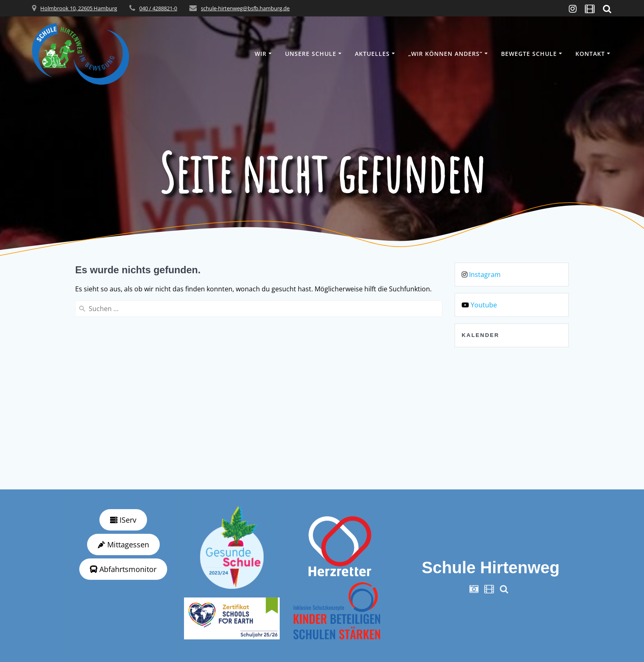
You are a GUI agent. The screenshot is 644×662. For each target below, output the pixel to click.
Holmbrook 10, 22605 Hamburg (79, 8)
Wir (261, 54)
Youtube (484, 305)
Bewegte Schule (529, 54)
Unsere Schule (311, 54)
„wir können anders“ (445, 54)
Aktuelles (372, 54)
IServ (123, 520)
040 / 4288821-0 (158, 8)
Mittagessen (123, 544)
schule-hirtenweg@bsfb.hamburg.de (245, 8)
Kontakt (590, 54)
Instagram (485, 274)
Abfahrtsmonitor (123, 569)
